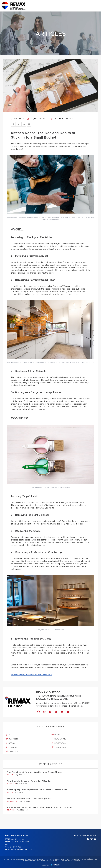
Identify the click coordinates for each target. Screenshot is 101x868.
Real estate (59, 739)
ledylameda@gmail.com (21, 850)
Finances (17, 119)
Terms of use (55, 861)
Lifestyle (12, 752)
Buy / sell (12, 739)
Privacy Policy (42, 861)
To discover (59, 747)
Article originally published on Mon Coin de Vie (32, 675)
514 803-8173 (16, 847)
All (9, 735)
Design (10, 743)
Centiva (55, 865)
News (56, 735)
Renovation (59, 743)
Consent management (71, 861)
